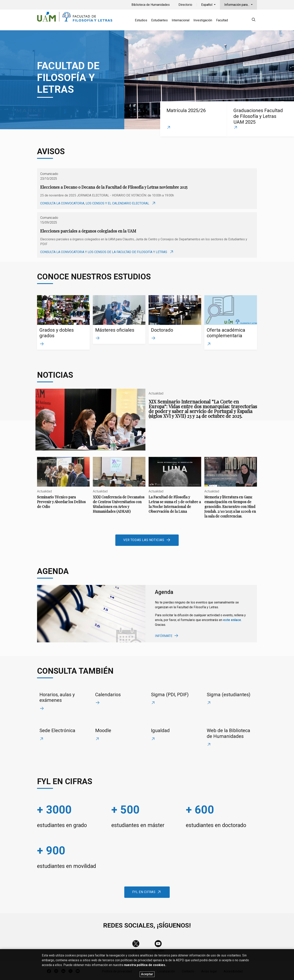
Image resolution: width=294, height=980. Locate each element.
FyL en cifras (144, 892)
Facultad (222, 20)
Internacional (181, 20)
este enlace (232, 620)
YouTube (158, 950)
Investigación (203, 20)
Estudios (141, 20)
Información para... (237, 5)
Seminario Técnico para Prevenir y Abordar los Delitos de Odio (63, 486)
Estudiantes (159, 20)
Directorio (185, 5)
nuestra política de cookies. (145, 973)
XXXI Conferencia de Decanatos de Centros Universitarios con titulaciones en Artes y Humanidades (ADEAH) (119, 489)
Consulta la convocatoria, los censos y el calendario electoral (95, 203)
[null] (254, 20)
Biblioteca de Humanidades (151, 5)
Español (207, 5)
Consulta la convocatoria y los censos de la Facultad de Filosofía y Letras (104, 252)
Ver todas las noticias (144, 540)
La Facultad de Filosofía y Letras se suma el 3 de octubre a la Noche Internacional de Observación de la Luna (175, 489)
